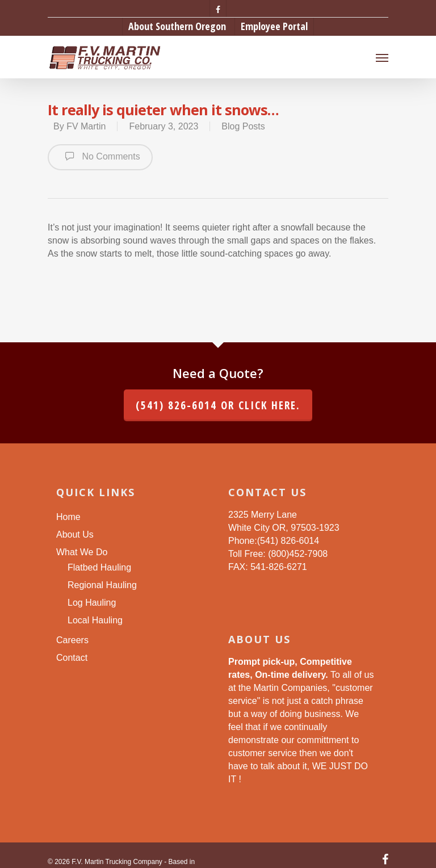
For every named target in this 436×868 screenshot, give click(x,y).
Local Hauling (95, 620)
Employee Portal (274, 26)
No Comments (100, 156)
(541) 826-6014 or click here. (218, 405)
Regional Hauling (102, 585)
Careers (72, 640)
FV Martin (86, 126)
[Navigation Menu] (382, 57)
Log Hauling (92, 603)
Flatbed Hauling (99, 567)
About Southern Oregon (177, 26)
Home (68, 517)
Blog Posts (243, 126)
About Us (75, 534)
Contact (72, 658)
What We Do (82, 552)
